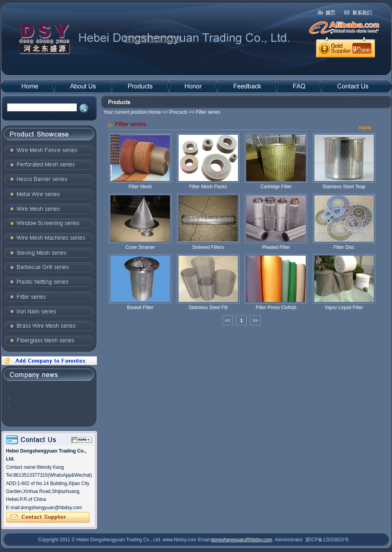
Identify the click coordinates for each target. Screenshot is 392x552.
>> (255, 321)
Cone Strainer (140, 244)
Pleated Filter (276, 244)
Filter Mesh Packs (208, 184)
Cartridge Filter (276, 184)
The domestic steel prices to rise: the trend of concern (50, 406)
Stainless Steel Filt (208, 305)
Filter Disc (344, 244)
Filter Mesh (140, 184)
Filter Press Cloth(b (276, 305)
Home (154, 112)
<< (228, 321)
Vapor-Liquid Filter (344, 305)
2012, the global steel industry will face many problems (47, 398)
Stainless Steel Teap (344, 184)
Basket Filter (140, 305)
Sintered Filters (208, 244)
